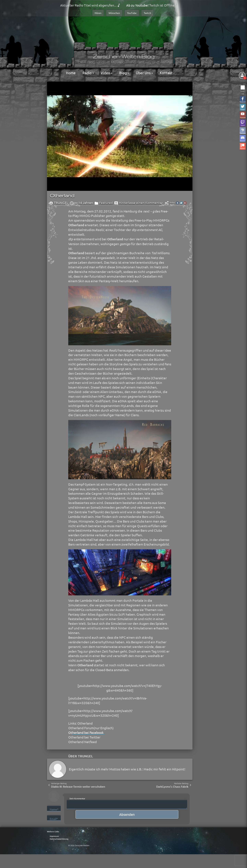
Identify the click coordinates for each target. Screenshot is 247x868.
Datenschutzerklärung (59, 839)
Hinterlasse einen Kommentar (141, 203)
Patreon (243, 148)
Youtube (243, 117)
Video (106, 73)
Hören (98, 13)
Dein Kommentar (77, 799)
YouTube (132, 13)
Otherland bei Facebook (86, 732)
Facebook (243, 102)
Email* (54, 819)
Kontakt (166, 73)
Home (71, 73)
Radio (87, 73)
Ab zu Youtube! (137, 5)
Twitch (147, 13)
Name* (54, 809)
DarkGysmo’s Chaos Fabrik (172, 786)
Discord (243, 141)
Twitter (243, 109)
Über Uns (144, 73)
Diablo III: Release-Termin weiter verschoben (78, 786)
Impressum (54, 836)
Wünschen (114, 13)
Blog (123, 73)
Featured (106, 203)
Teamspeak (243, 133)
